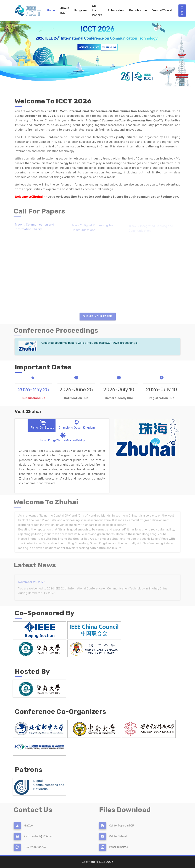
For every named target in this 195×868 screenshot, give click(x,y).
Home (51, 10)
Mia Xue (21, 826)
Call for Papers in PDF (114, 826)
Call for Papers (97, 10)
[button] (15, 46)
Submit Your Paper (98, 319)
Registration (138, 10)
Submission (116, 10)
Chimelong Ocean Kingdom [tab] (77, 424)
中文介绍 (182, 10)
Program (81, 10)
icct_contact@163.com (31, 836)
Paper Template (111, 847)
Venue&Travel (162, 10)
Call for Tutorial (111, 836)
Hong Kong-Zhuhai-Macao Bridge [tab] (63, 437)
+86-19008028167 (28, 847)
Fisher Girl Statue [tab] (42, 424)
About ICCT (65, 10)
